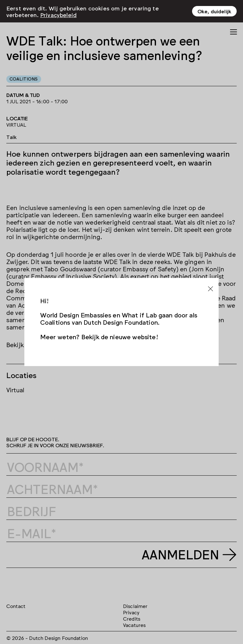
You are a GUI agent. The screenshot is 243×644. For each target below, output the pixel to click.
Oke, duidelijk (214, 11)
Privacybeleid (58, 14)
